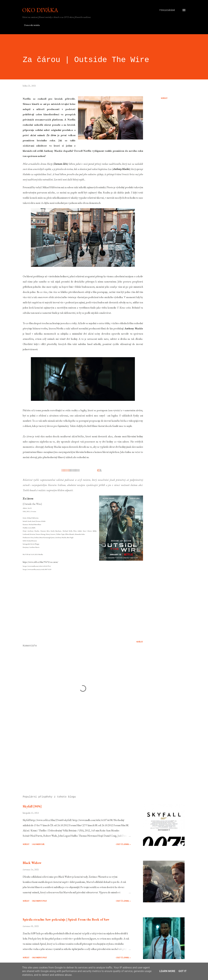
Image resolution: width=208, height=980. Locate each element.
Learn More (167, 971)
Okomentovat (39, 901)
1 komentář (38, 844)
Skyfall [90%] (32, 806)
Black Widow (32, 863)
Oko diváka (40, 10)
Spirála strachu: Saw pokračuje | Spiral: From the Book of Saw (66, 919)
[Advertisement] (78, 755)
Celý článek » (123, 844)
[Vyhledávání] (167, 10)
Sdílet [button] (164, 98)
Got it (182, 971)
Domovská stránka (32, 25)
